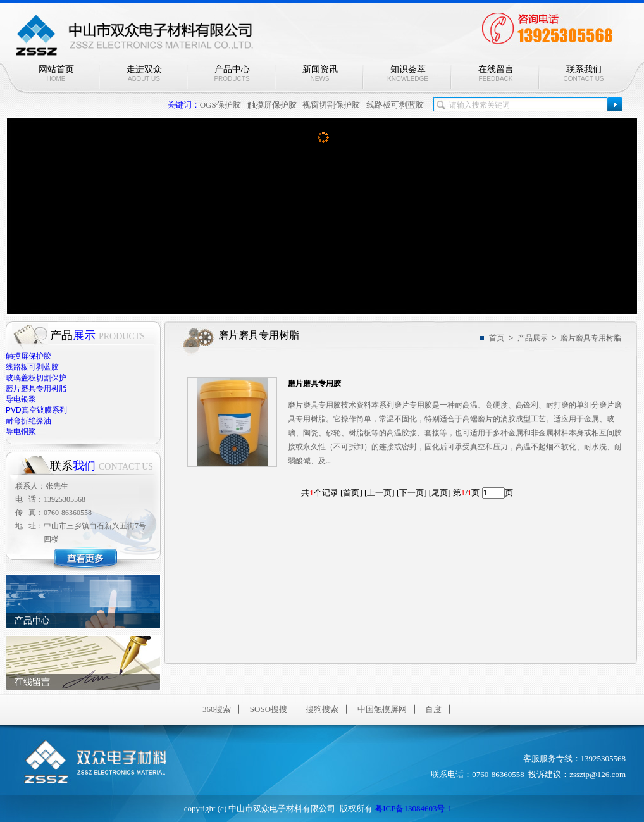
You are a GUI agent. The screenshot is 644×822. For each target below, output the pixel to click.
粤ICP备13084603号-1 (413, 808)
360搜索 (217, 709)
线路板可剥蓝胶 (395, 105)
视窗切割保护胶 (331, 105)
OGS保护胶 (220, 105)
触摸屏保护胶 (272, 105)
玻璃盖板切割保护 (36, 378)
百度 (433, 709)
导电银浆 (21, 399)
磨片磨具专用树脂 (36, 389)
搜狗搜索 (322, 709)
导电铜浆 (21, 432)
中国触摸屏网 (382, 709)
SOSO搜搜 (269, 709)
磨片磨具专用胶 (314, 383)
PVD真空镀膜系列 (36, 410)
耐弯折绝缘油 (28, 421)
